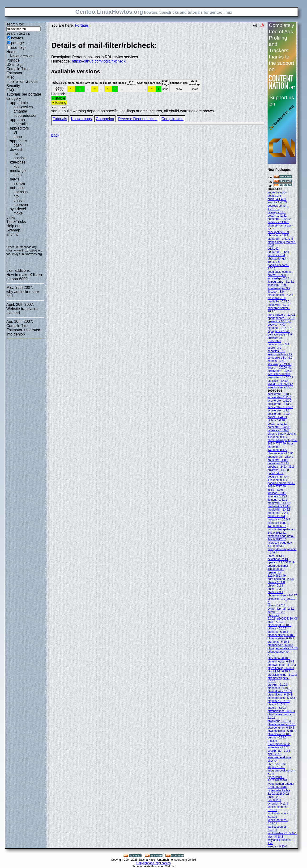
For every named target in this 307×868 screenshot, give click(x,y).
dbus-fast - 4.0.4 (278, 235)
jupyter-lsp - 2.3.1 (279, 278)
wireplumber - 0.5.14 (280, 387)
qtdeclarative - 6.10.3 (281, 638)
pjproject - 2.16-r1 (279, 331)
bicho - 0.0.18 (276, 420)
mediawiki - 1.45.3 (279, 510)
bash (18, 145)
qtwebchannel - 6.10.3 (281, 724)
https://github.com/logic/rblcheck (99, 61)
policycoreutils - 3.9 (280, 335)
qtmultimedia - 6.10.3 (281, 662)
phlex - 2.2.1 (275, 586)
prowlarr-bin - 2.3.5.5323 (276, 340)
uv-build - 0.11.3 (278, 804)
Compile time (173, 119)
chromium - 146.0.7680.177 (277, 449)
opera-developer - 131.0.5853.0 (279, 567)
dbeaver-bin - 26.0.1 (280, 457)
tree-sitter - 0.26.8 (279, 374)
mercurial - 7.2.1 (278, 513)
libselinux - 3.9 (277, 285)
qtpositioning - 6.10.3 (281, 668)
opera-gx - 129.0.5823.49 (277, 574)
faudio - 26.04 (276, 255)
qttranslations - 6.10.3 (281, 711)
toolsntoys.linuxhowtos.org (24, 254)
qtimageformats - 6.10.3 (283, 648)
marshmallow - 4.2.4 (280, 295)
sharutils (21, 124)
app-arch (17, 120)
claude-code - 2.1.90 (280, 453)
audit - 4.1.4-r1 (277, 199)
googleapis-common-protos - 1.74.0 (281, 273)
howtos (17, 38)
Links (11, 217)
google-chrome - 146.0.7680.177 (278, 478)
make (18, 213)
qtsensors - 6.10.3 (279, 688)
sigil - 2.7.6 (274, 754)
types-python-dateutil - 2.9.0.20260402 (282, 785)
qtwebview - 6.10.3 (279, 734)
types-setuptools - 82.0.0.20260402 (279, 792)
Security (13, 86)
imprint (12, 234)
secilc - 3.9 (274, 348)
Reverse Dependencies (138, 119)
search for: (15, 24)
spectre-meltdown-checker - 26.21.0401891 (279, 761)
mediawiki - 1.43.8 (279, 503)
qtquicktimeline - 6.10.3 (282, 675)
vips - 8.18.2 (275, 837)
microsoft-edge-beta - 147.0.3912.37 (281, 538)
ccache (19, 158)
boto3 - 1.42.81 (277, 424)
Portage (13, 60)
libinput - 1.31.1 (277, 500)
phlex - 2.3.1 (275, 592)
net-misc (17, 188)
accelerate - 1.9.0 (279, 414)
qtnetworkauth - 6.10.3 (282, 665)
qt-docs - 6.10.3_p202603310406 (283, 617)
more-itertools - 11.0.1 (281, 315)
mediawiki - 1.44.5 (279, 506)
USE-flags (15, 65)
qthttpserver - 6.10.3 (280, 645)
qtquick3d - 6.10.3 (279, 671)
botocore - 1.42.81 (279, 427)
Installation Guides (22, 82)
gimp (18, 175)
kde (17, 166)
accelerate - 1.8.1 (279, 411)
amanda (20, 111)
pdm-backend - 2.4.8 (281, 579)
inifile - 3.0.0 (275, 490)
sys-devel (18, 209)
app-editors (19, 128)
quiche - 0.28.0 (277, 738)
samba (19, 183)
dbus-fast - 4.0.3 (278, 460)
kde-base (18, 162)
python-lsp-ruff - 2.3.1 (281, 609)
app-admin (19, 103)
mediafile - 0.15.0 (278, 302)
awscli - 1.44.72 (277, 202)
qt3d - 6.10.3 (275, 622)
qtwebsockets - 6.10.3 (281, 731)
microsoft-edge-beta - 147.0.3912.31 (281, 531)
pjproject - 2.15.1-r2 (280, 328)
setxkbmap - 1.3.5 (279, 751)
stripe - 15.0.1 (276, 767)
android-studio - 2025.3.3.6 (277, 194)
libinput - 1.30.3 (277, 496)
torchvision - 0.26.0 (279, 371)
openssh (21, 192)
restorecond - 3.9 (278, 344)
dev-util (16, 149)
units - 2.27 (275, 797)
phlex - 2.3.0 (275, 589)
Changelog (105, 119)
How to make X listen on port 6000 (24, 277)
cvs (16, 154)
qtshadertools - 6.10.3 (281, 698)
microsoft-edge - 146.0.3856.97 (278, 524)
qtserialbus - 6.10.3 (280, 691)
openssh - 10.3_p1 (279, 321)
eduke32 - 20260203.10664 (278, 250)
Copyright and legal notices (154, 863)
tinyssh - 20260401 (279, 368)
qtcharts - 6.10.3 (278, 632)
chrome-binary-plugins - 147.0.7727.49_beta (282, 442)
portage (17, 43)
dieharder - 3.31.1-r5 (280, 239)
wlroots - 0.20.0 (277, 847)
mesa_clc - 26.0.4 (279, 520)
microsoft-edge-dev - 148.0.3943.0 (281, 544)
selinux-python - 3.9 (280, 354)
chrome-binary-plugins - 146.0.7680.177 (282, 435)
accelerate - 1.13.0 (279, 404)
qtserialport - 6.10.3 (280, 695)
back (55, 135)
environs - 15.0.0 (278, 470)
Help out (13, 226)
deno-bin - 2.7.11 (278, 463)
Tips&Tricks (16, 222)
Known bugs (81, 119)
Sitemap (13, 230)
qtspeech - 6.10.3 (279, 701)
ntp (16, 196)
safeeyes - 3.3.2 (278, 747)
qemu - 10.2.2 (276, 612)
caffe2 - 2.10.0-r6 (278, 430)
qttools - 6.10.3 (277, 708)
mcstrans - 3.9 (277, 298)
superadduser (25, 115)
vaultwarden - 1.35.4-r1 (282, 833)
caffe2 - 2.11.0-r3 (278, 222)
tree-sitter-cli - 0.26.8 (281, 377)
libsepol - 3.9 (276, 292)
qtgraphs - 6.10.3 (278, 642)
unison (19, 200)
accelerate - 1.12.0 (279, 401)
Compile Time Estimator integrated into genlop (23, 330)
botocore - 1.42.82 (279, 219)
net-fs (15, 179)
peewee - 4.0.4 (277, 325)
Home (11, 52)
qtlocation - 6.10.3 (279, 658)
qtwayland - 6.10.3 (279, 721)
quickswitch (23, 107)
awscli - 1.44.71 (277, 417)
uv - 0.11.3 (274, 800)
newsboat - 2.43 (278, 559)
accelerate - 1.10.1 (279, 394)
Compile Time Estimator (18, 71)
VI (15, 132)
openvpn (21, 205)
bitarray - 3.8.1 (277, 212)
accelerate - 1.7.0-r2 (280, 407)
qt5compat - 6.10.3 (279, 625)
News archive (21, 56)
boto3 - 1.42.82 (277, 216)
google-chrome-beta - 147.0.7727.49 (281, 485)
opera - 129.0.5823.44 (281, 562)
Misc (10, 77)
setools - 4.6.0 (276, 361)
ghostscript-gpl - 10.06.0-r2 (278, 260)
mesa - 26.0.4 (276, 516)
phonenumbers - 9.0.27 (282, 595)
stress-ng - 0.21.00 (279, 364)
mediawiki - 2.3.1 (278, 305)
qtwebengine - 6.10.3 (281, 728)
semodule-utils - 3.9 (280, 358)
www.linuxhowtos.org (28, 250)
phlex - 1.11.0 (276, 582)
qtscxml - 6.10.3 (278, 685)
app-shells (19, 141)
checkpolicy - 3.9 (278, 232)
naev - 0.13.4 (276, 556)
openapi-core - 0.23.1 (281, 318)
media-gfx (18, 171)
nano (18, 137)
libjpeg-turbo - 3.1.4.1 (281, 282)
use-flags (19, 48)
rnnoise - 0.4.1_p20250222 (279, 742)
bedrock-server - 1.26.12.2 (278, 207)
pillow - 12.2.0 (276, 605)
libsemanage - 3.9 (279, 288)
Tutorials (60, 119)
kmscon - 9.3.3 (277, 493)
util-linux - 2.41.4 (278, 381)
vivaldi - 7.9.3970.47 (280, 384)
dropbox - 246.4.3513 (281, 467)
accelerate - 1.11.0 (279, 397)
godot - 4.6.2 (275, 473)
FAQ (10, 90)
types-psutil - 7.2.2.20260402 (277, 779)
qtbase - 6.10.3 (277, 629)
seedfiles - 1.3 (276, 351)
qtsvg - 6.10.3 (276, 704)
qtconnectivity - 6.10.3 (281, 635)
